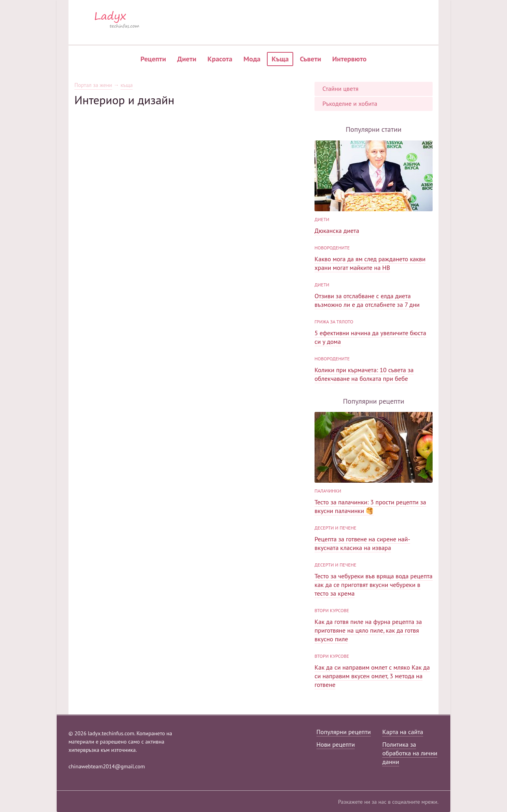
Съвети (311, 59)
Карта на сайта (403, 732)
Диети (187, 59)
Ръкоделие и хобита (350, 103)
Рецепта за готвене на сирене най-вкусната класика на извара (362, 543)
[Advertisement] (191, 162)
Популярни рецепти (344, 732)
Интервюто (349, 59)
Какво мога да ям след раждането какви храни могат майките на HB (370, 263)
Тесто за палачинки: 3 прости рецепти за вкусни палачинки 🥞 (370, 506)
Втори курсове (332, 610)
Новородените (332, 248)
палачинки (328, 491)
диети (322, 219)
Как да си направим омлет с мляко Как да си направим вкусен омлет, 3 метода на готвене (372, 676)
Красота (220, 59)
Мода (252, 59)
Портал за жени (93, 85)
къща (127, 85)
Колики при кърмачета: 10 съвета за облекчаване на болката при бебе (364, 374)
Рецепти (153, 59)
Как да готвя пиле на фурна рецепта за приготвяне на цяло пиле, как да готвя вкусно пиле (368, 630)
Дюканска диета (337, 231)
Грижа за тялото (334, 322)
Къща (280, 59)
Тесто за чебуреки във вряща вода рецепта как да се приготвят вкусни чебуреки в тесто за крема (374, 585)
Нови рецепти (336, 744)
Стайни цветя (340, 89)
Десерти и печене (335, 528)
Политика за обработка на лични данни (410, 753)
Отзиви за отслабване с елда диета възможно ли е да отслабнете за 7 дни (367, 300)
